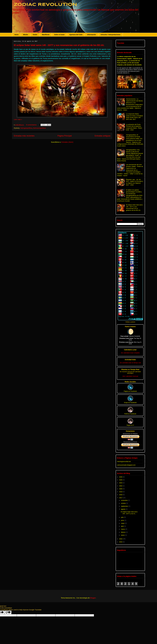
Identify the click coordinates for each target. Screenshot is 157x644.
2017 (121, 498)
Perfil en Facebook (130, 411)
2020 (121, 489)
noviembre (125, 500)
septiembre (125, 506)
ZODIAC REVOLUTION (45, 5)
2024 (121, 483)
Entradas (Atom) (67, 142)
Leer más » (18, 119)
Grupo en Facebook (130, 400)
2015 (121, 542)
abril (123, 526)
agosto (123, 509)
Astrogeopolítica (26, 128)
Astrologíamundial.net (124, 461)
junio (123, 520)
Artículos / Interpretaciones (110, 35)
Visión (35, 35)
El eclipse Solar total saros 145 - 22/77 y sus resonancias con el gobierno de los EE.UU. (59, 45)
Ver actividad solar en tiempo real (130, 363)
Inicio (17, 35)
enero (123, 535)
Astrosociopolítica (39, 128)
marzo (123, 529)
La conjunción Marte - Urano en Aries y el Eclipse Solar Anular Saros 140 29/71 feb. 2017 (134, 117)
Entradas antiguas (103, 136)
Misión (26, 35)
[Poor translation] (8, 612)
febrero (123, 532)
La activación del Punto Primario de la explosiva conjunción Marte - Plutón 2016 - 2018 (134, 127)
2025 (121, 480)
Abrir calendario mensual (130, 376)
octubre (124, 503)
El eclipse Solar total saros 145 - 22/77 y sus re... (129, 513)
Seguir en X (130, 422)
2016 (121, 539)
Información (91, 35)
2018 (121, 495)
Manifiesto (46, 35)
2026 (121, 477)
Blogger (93, 598)
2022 (121, 486)
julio (122, 517)
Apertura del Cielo (76, 35)
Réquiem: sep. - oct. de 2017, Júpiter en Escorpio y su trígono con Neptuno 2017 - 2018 (135, 182)
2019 (121, 492)
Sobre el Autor (59, 35)
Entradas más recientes (24, 136)
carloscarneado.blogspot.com (126, 465)
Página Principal (65, 136)
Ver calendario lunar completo (130, 353)
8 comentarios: (32, 125)
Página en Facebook (130, 388)
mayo (123, 523)
